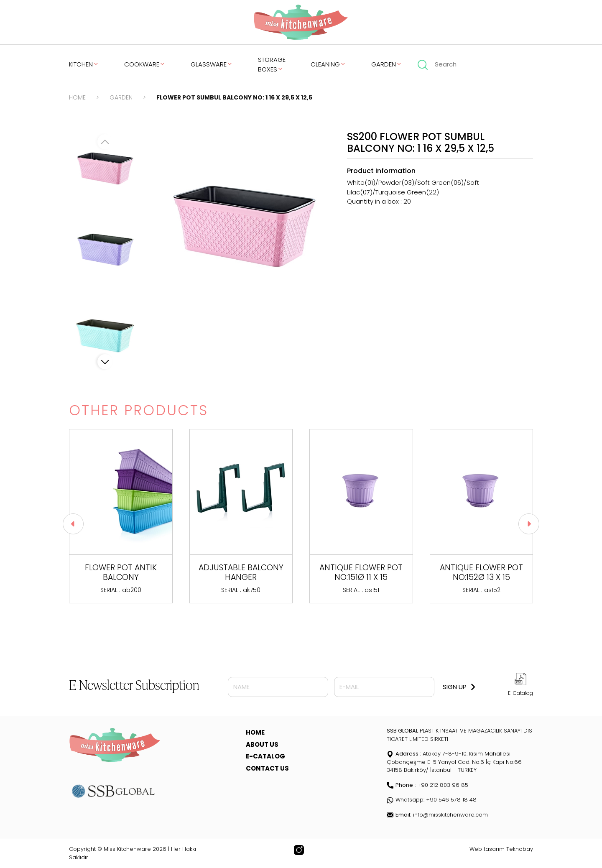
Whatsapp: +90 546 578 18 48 (432, 800)
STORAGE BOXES (272, 64)
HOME (77, 97)
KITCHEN (84, 64)
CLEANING (328, 64)
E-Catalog (520, 693)
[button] (105, 362)
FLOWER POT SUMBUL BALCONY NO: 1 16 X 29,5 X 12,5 (234, 97)
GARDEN (387, 64)
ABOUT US (262, 744)
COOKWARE (145, 64)
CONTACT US (267, 768)
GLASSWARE (212, 64)
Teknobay (520, 849)
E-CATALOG (265, 756)
